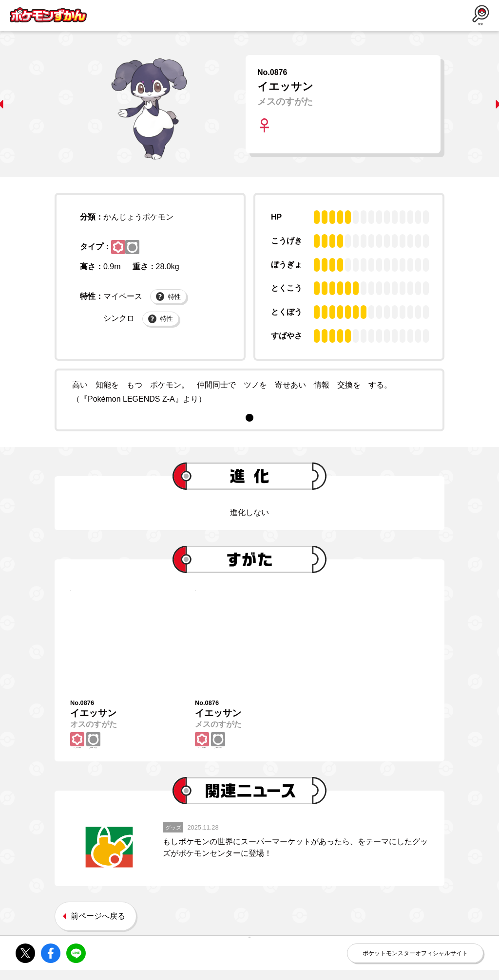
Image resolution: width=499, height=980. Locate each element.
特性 (169, 305)
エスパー (121, 250)
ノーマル (145, 250)
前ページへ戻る (98, 926)
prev (18, 104)
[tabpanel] (249, 392)
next (481, 104)
